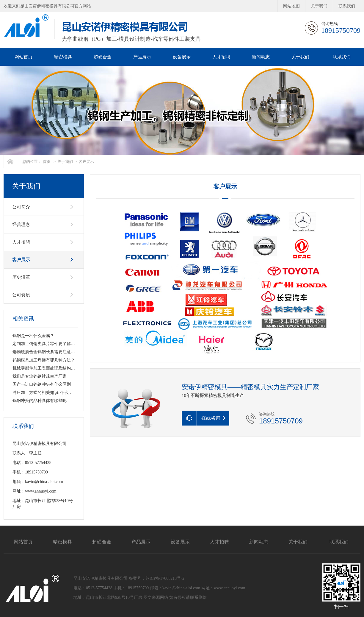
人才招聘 (221, 57)
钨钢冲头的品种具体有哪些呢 (40, 401)
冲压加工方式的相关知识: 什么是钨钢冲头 (51, 393)
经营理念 (21, 225)
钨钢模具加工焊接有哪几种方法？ (44, 360)
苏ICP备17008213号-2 (165, 578)
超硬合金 (103, 57)
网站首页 (23, 57)
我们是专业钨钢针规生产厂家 (40, 376)
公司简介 (21, 207)
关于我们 (319, 6)
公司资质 (21, 295)
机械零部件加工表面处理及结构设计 (46, 368)
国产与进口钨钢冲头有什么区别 (42, 384)
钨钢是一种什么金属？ (33, 336)
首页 (47, 162)
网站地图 (291, 6)
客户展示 (86, 162)
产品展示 (142, 57)
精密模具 (63, 57)
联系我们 (347, 6)
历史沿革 (21, 277)
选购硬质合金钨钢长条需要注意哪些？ (48, 352)
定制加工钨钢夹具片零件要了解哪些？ (48, 344)
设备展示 (182, 57)
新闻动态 (261, 57)
